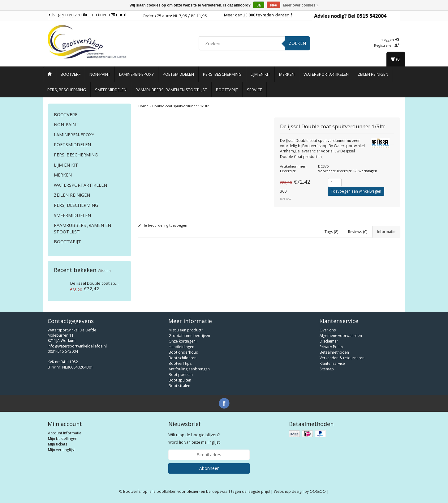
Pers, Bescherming (67, 90)
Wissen (104, 271)
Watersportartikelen (326, 74)
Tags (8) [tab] (331, 232)
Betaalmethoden (334, 352)
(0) (396, 59)
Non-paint (100, 74)
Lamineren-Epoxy (136, 74)
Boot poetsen (181, 375)
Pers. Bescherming (222, 74)
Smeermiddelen (111, 90)
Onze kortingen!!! (183, 341)
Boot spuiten (180, 380)
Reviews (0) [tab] (358, 232)
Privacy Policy (331, 347)
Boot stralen (179, 386)
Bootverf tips (180, 363)
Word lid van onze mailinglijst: (194, 438)
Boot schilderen (183, 358)
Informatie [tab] (386, 232)
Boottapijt (227, 90)
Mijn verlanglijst (61, 450)
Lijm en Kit (260, 74)
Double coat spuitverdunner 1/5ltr (110, 283)
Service (254, 90)
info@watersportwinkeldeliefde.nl (77, 346)
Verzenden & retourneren (342, 358)
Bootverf (71, 74)
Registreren (387, 45)
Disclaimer (329, 341)
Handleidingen (181, 347)
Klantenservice (332, 363)
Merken (287, 74)
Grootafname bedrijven (189, 336)
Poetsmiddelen (178, 74)
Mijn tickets (58, 444)
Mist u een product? (186, 330)
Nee (274, 5)
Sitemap (327, 369)
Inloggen (389, 39)
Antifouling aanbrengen (189, 369)
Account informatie (65, 433)
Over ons (328, 330)
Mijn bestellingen (63, 439)
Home (143, 106)
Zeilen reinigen (373, 74)
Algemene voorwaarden (341, 336)
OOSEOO (318, 491)
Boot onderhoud (183, 352)
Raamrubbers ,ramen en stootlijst (171, 90)
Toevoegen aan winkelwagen (356, 191)
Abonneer (209, 468)
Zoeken (297, 43)
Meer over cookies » (301, 5)
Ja (258, 5)
